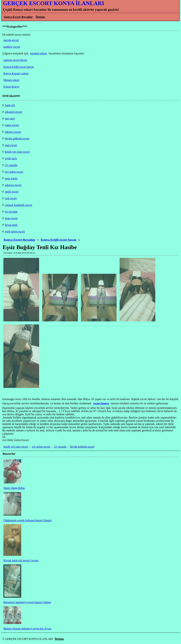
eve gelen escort (41, 447)
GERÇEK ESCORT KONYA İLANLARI (53, 3)
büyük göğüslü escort (82, 447)
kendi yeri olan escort (16, 447)
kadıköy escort (12, 47)
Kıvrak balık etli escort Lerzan (21, 560)
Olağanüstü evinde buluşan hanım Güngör (27, 520)
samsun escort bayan (15, 60)
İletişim (40, 17)
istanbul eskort (39, 53)
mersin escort (11, 40)
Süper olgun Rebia (14, 488)
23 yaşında (60, 447)
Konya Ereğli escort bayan (59, 240)
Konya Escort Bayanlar (18, 17)
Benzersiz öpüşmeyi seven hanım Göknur (27, 602)
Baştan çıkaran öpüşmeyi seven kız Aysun (27, 629)
